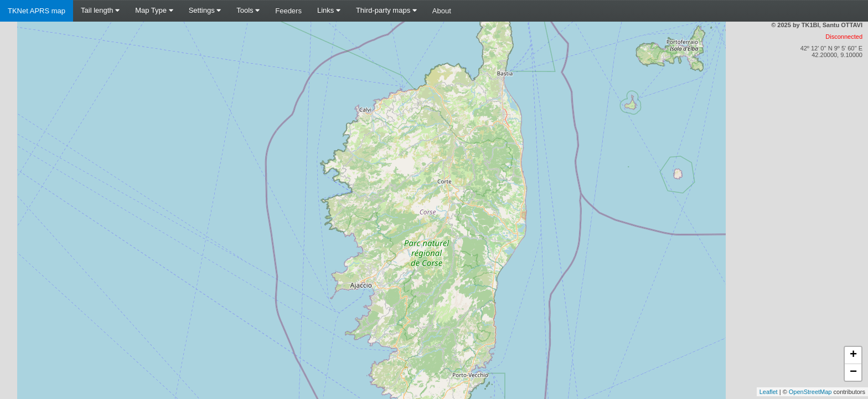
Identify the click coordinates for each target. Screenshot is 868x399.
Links (329, 10)
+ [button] (853, 355)
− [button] (853, 372)
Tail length (100, 10)
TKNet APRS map (37, 11)
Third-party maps (386, 10)
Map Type (154, 10)
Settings (205, 10)
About (442, 11)
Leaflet (769, 392)
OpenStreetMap (810, 392)
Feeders (288, 11)
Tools (248, 10)
